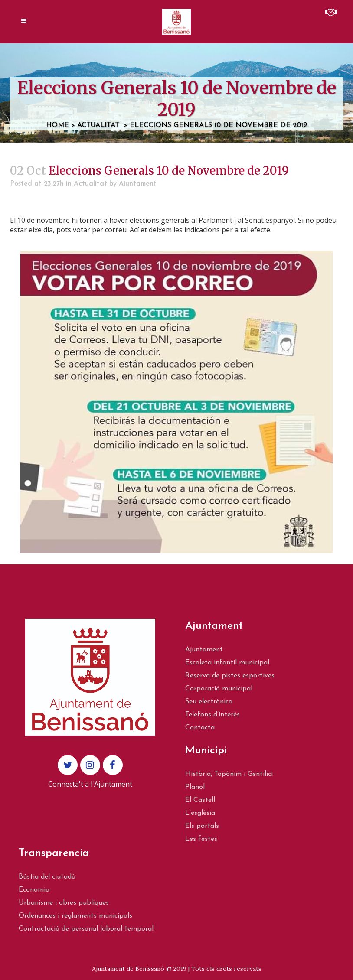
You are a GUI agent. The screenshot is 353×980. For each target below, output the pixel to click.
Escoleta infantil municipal (227, 663)
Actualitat (98, 125)
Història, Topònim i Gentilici (229, 774)
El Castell (200, 800)
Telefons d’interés (212, 715)
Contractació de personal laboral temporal (86, 929)
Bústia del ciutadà (47, 877)
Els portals (202, 826)
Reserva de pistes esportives (230, 676)
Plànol (195, 787)
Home (57, 125)
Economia (34, 890)
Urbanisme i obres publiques (64, 903)
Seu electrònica (209, 702)
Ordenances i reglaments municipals (75, 916)
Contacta (200, 728)
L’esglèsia (200, 813)
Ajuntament (138, 184)
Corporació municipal (219, 689)
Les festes (201, 839)
